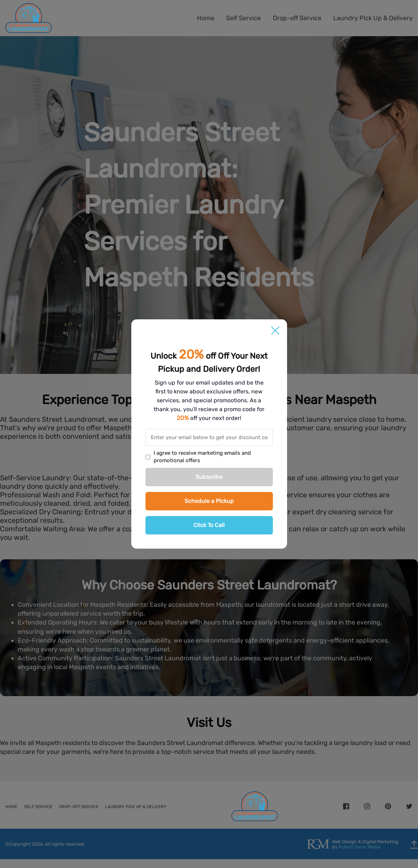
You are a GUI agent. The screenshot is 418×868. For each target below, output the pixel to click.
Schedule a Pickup (209, 501)
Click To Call (209, 525)
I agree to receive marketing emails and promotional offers (202, 457)
